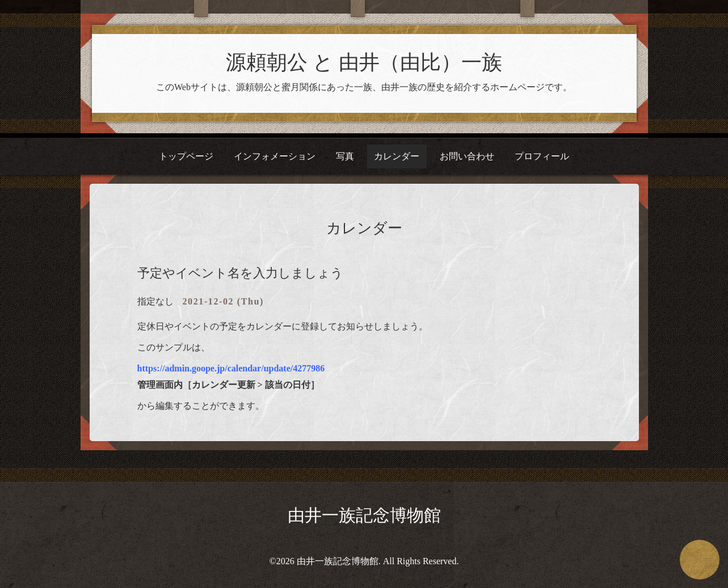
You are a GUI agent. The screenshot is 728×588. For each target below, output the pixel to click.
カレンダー (397, 156)
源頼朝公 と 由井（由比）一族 (364, 62)
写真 (345, 156)
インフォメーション (275, 156)
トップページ (186, 156)
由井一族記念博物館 (364, 515)
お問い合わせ (467, 156)
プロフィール (542, 156)
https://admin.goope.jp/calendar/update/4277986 (231, 368)
